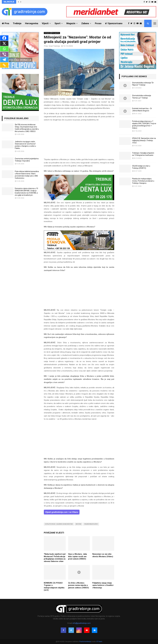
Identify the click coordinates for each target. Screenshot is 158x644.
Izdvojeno (47, 33)
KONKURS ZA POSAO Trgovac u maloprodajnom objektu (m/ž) (54, 587)
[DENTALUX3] (79, 200)
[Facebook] (4, 38)
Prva (5, 23)
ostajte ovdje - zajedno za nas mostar (59, 524)
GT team (99, 642)
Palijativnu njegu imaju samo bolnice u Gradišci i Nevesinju (103, 585)
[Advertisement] (79, 141)
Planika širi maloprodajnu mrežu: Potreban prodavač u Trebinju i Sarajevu (143, 181)
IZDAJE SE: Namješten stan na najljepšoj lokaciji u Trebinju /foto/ (144, 140)
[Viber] (4, 54)
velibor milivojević (91, 524)
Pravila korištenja (85, 642)
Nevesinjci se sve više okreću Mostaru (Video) (103, 555)
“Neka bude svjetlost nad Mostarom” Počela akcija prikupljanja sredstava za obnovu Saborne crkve (55, 558)
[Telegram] (4, 60)
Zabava (85, 23)
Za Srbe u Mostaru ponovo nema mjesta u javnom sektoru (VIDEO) (79, 585)
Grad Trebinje (54, 46)
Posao (98, 23)
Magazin (71, 23)
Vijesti (45, 23)
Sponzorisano (114, 23)
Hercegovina (32, 23)
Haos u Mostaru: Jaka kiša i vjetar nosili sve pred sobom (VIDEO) (78, 556)
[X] (4, 43)
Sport (57, 23)
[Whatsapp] (4, 49)
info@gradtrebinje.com (82, 623)
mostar (79, 524)
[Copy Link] (4, 65)
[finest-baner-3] (79, 249)
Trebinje (17, 23)
